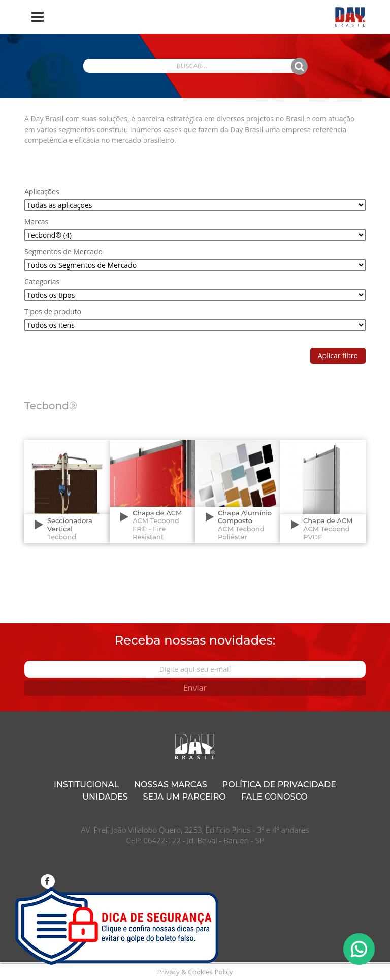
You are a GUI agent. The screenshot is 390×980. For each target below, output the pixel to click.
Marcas (36, 221)
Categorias (42, 281)
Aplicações (42, 191)
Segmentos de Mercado (63, 251)
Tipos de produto (53, 311)
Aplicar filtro (338, 356)
